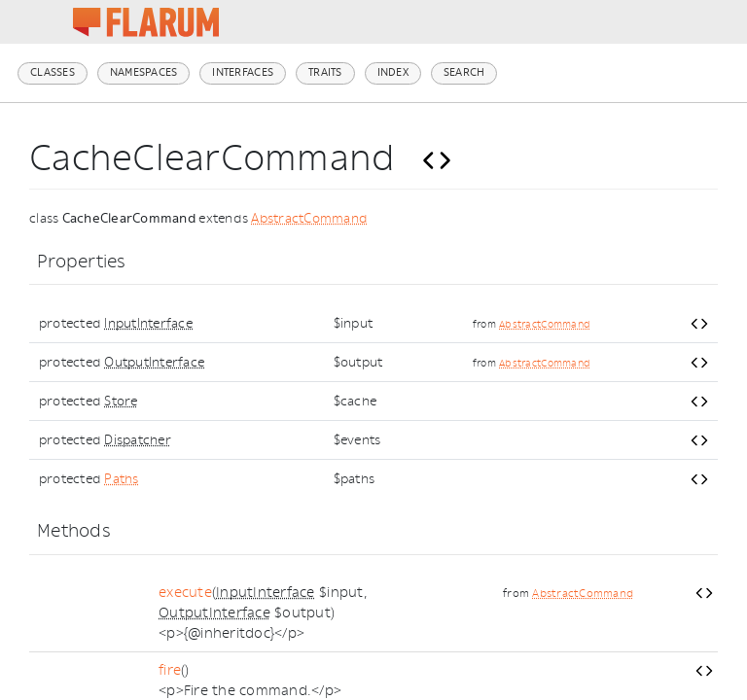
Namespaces (144, 72)
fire (170, 670)
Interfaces (243, 72)
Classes (53, 72)
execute (185, 593)
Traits (325, 72)
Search (464, 72)
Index (393, 72)
